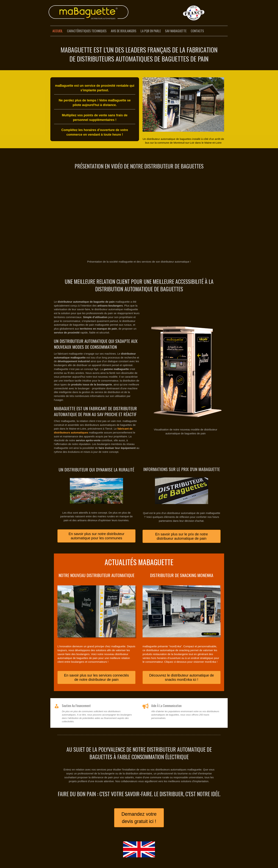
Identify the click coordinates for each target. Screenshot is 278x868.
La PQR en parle (151, 31)
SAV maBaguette (176, 31)
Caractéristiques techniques (87, 31)
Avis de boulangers (124, 31)
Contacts (197, 31)
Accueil (58, 31)
